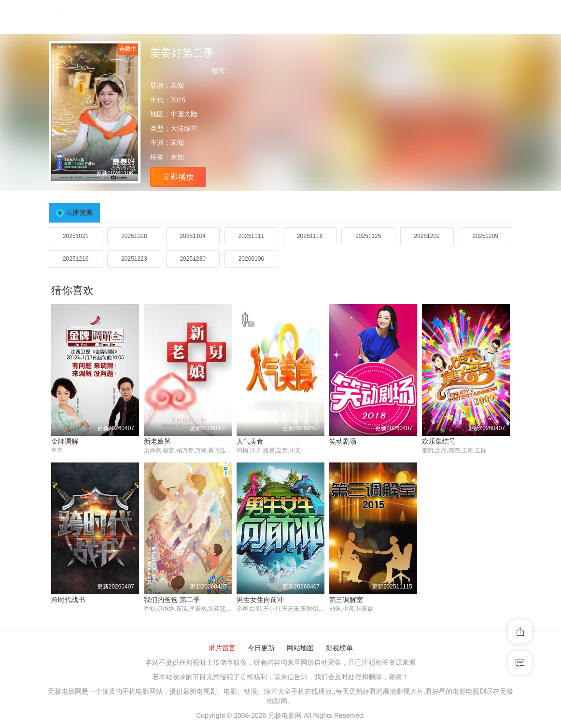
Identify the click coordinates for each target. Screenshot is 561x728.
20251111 (251, 236)
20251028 (134, 236)
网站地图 (300, 648)
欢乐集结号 (439, 441)
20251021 (76, 236)
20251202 (427, 236)
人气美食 (250, 441)
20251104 (192, 236)
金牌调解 (65, 441)
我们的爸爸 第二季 (172, 600)
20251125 (368, 236)
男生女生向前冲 (260, 600)
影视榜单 (339, 648)
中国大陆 (184, 114)
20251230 (192, 259)
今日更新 (261, 648)
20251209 (485, 236)
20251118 (310, 236)
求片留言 (222, 648)
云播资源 (79, 212)
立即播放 (178, 177)
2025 (178, 100)
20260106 (251, 259)
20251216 (76, 259)
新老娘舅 (157, 441)
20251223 (134, 259)
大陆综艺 (184, 128)
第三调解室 (346, 600)
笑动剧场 (343, 441)
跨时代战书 (68, 600)
